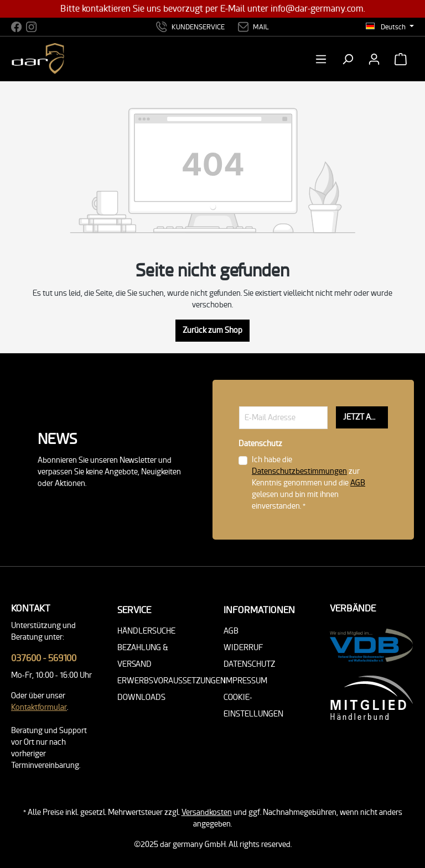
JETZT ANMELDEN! (366, 417)
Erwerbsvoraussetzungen (172, 681)
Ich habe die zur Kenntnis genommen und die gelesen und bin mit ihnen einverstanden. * (309, 483)
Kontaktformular (39, 707)
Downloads (141, 697)
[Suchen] (348, 59)
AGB (358, 483)
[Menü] (324, 59)
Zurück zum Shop (212, 330)
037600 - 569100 (44, 658)
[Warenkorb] (401, 59)
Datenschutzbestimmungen (299, 471)
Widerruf (243, 648)
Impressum (245, 681)
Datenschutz (249, 664)
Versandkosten (207, 812)
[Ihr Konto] (374, 59)
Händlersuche (146, 631)
